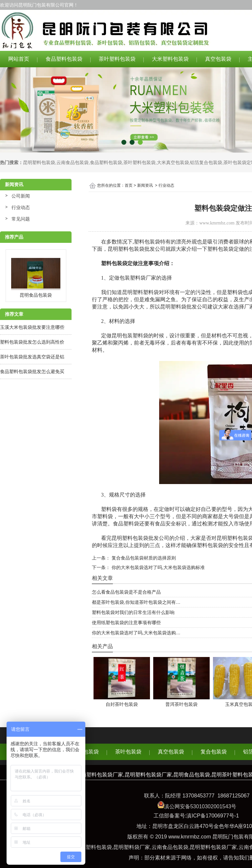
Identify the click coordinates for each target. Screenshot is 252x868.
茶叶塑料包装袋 (117, 59)
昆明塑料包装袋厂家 (213, 847)
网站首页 (19, 59)
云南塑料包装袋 (94, 847)
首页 (129, 185)
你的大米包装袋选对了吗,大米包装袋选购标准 (157, 567)
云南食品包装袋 (73, 162)
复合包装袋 (214, 752)
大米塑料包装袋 (170, 59)
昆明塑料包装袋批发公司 (136, 249)
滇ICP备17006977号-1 (213, 816)
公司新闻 (21, 196)
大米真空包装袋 (173, 162)
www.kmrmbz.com (217, 223)
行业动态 (21, 207)
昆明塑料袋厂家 (132, 847)
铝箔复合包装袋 (206, 162)
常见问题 (21, 219)
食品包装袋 (86, 752)
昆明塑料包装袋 (39, 162)
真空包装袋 (218, 59)
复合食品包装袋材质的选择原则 (143, 558)
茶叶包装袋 (128, 752)
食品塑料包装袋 (64, 59)
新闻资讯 (145, 185)
